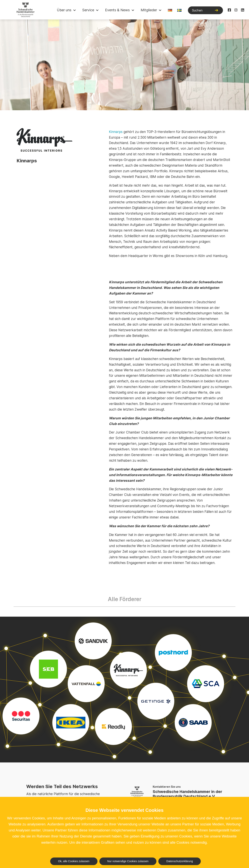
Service (88, 10)
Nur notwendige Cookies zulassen (128, 861)
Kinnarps (116, 132)
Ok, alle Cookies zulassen (74, 861)
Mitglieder (149, 10)
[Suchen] (205, 10)
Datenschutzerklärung (180, 861)
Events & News (117, 10)
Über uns (64, 10)
